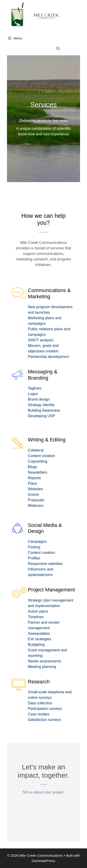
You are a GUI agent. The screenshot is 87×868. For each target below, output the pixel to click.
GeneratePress (43, 861)
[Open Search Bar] (58, 49)
